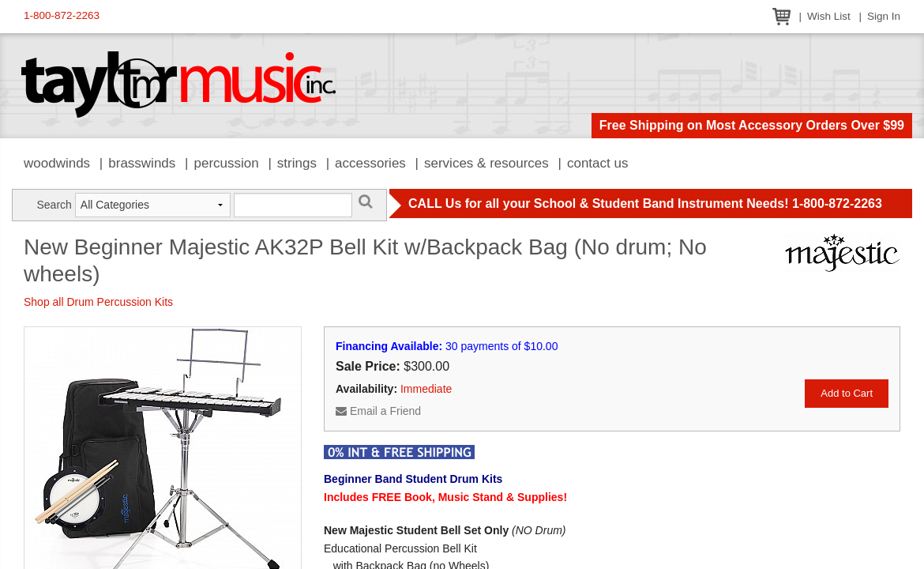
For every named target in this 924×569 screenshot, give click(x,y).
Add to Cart (847, 393)
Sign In (884, 16)
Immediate (426, 389)
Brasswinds (142, 163)
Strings (297, 163)
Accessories (370, 163)
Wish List (829, 16)
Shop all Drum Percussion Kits (98, 302)
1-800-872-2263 (62, 15)
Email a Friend (378, 411)
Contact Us (598, 163)
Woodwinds (57, 163)
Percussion (226, 163)
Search (54, 205)
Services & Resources (486, 163)
